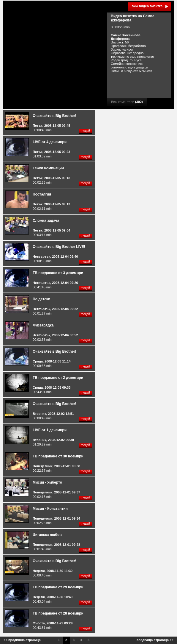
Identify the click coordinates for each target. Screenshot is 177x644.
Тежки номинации (48, 168)
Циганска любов (47, 535)
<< (22, 640)
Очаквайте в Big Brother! (54, 116)
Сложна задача (46, 221)
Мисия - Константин (50, 509)
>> (155, 640)
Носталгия (42, 194)
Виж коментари (127, 102)
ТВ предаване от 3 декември (58, 273)
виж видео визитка (147, 6)
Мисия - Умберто (47, 482)
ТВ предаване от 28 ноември (58, 613)
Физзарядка (43, 325)
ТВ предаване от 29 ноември (58, 587)
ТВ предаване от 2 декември (58, 378)
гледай (85, 131)
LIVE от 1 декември (50, 430)
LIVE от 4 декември (50, 142)
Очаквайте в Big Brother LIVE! (59, 247)
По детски (41, 299)
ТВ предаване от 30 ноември (58, 456)
